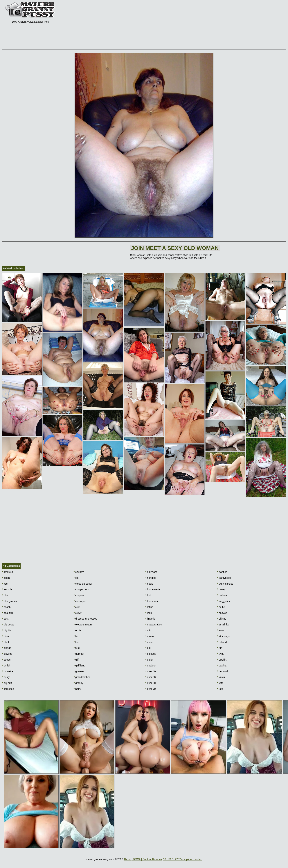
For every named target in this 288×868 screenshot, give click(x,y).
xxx (220, 689)
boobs (6, 660)
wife (220, 683)
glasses (79, 671)
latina (149, 607)
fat (76, 636)
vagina (222, 666)
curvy (78, 613)
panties (222, 572)
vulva (221, 677)
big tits (6, 630)
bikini (6, 636)
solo (220, 630)
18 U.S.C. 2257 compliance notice (183, 859)
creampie (80, 601)
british (6, 666)
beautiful (8, 613)
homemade (153, 589)
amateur (7, 572)
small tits (223, 625)
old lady (151, 654)
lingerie (150, 619)
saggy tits (223, 601)
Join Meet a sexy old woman (175, 248)
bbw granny (9, 601)
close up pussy (83, 584)
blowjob (7, 654)
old (148, 648)
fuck (77, 648)
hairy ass (151, 572)
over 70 (151, 689)
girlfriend (79, 666)
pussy (221, 589)
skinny (222, 619)
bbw (5, 595)
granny (78, 683)
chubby (79, 572)
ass (5, 584)
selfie (221, 607)
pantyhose (224, 578)
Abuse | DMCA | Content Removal (143, 859)
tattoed (222, 642)
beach (6, 607)
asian (6, 578)
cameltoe (8, 689)
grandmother (82, 677)
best (5, 619)
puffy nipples (225, 584)
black (6, 642)
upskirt (222, 660)
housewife (152, 601)
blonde (7, 648)
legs (149, 613)
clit (76, 578)
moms (150, 636)
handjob (151, 578)
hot (148, 595)
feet (77, 642)
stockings (223, 636)
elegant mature (83, 625)
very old (222, 671)
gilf (76, 660)
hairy (77, 689)
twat (220, 654)
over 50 (151, 677)
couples (79, 595)
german (79, 654)
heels (149, 584)
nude (149, 642)
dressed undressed (85, 619)
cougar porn (81, 589)
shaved (222, 613)
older (149, 660)
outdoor (151, 666)
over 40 (151, 671)
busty (6, 677)
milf (148, 630)
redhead (223, 595)
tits (220, 648)
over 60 (151, 683)
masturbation (154, 625)
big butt (7, 683)
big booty (8, 625)
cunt (77, 607)
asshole (7, 589)
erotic (78, 630)
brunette (7, 671)
